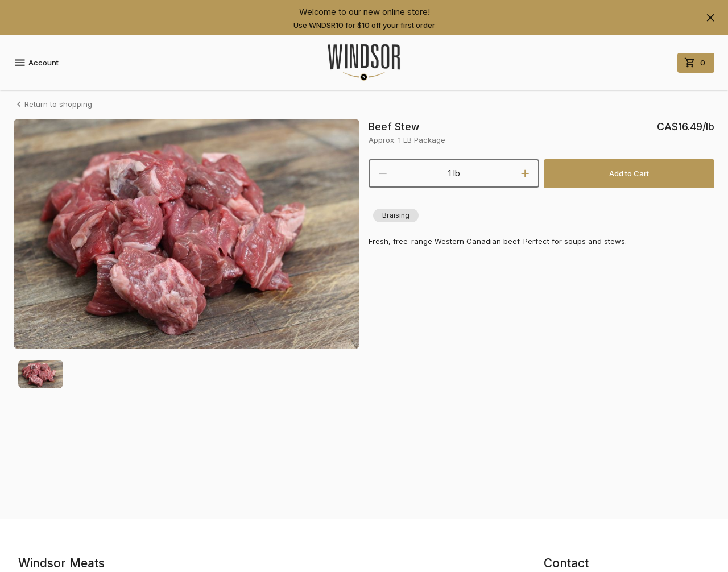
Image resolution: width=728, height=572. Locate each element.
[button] (396, 215)
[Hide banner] (710, 18)
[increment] (525, 173)
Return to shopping (53, 104)
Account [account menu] (36, 63)
